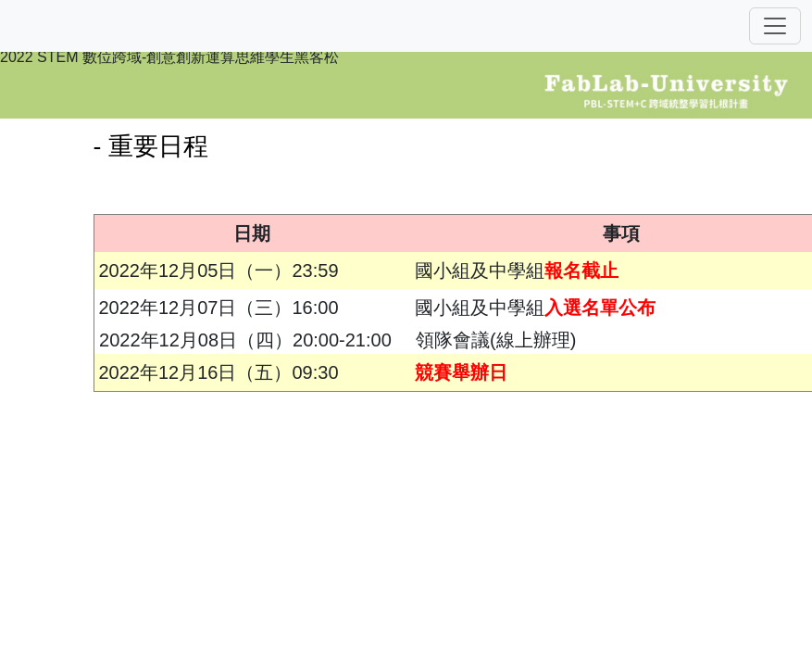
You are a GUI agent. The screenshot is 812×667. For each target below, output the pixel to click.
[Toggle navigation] (775, 26)
